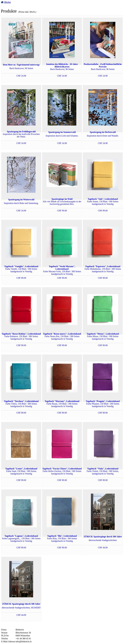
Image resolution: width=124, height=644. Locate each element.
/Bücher (7, 2)
